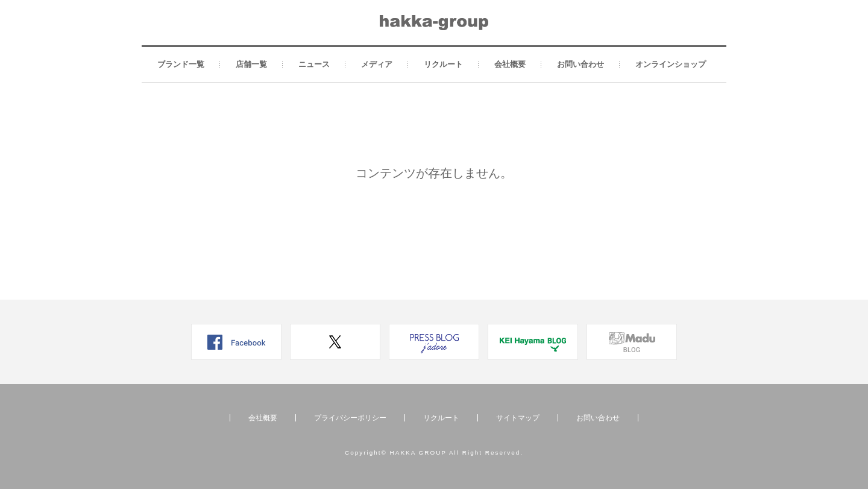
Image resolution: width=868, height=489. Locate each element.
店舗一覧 (251, 64)
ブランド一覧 (181, 64)
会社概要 (510, 64)
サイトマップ (518, 418)
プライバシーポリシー (350, 418)
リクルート (443, 64)
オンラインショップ (671, 64)
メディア (377, 64)
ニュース (314, 64)
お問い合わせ (580, 64)
